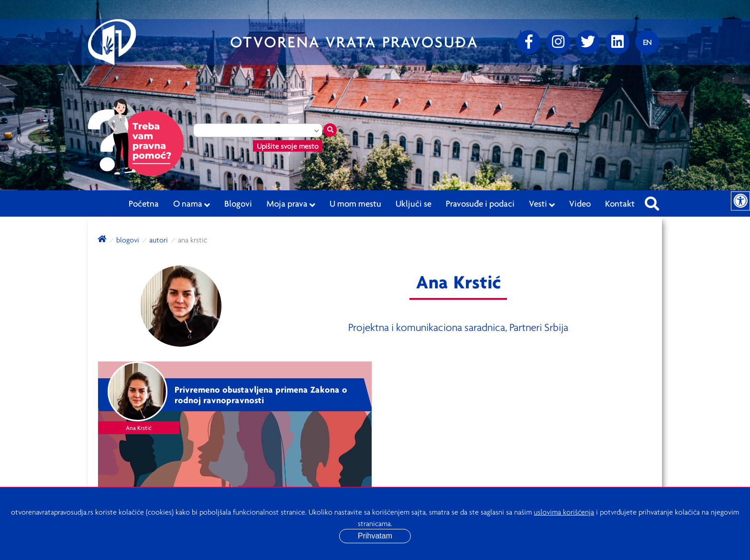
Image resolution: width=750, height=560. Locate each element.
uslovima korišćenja (564, 512)
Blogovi (238, 203)
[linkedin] (618, 42)
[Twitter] (588, 42)
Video (580, 203)
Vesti (542, 204)
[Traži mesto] (330, 130)
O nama (192, 204)
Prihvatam (375, 536)
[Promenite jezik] (647, 42)
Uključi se (414, 203)
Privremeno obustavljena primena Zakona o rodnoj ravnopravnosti (261, 395)
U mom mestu (355, 203)
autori (159, 240)
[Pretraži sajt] (652, 201)
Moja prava (291, 204)
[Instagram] (558, 42)
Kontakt (620, 203)
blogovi (128, 240)
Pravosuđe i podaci (480, 203)
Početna (144, 203)
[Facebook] (529, 42)
